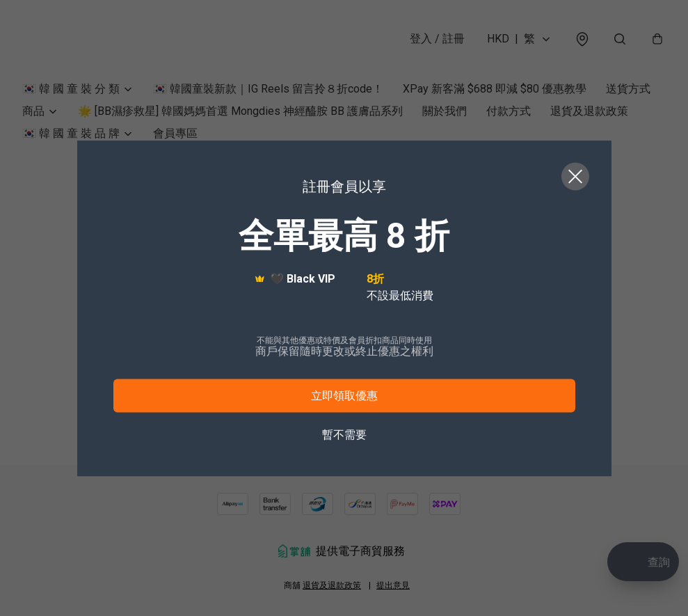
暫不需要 (344, 434)
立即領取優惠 (344, 395)
